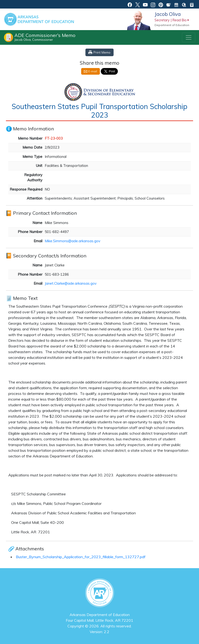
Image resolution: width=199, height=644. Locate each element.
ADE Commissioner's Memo (45, 37)
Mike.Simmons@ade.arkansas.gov (73, 241)
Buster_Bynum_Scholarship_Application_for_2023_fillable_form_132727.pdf (81, 557)
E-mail (93, 71)
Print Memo (102, 52)
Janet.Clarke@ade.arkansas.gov (71, 283)
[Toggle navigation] (189, 37)
